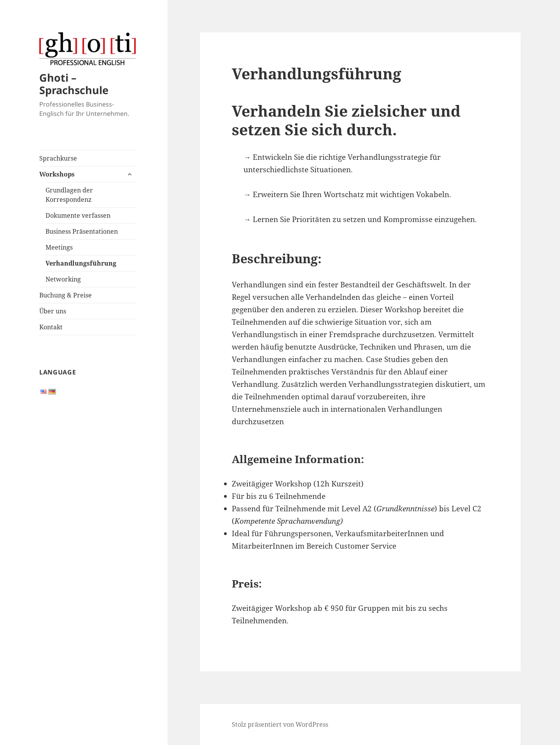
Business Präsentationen (82, 231)
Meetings (59, 247)
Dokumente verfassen (78, 215)
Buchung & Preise (66, 295)
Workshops (57, 174)
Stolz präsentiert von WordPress (280, 724)
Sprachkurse (58, 158)
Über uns (53, 311)
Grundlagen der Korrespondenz (69, 195)
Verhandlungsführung (81, 263)
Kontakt (51, 327)
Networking (63, 279)
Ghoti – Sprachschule (74, 84)
